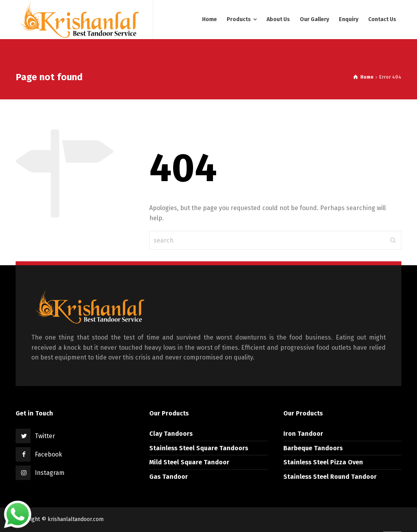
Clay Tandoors (171, 434)
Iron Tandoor (303, 434)
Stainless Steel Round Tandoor (330, 477)
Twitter (45, 436)
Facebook (48, 454)
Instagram (50, 473)
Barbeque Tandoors (313, 448)
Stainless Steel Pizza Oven (323, 462)
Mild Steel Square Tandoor (189, 462)
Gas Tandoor (169, 477)
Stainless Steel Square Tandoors (199, 448)
